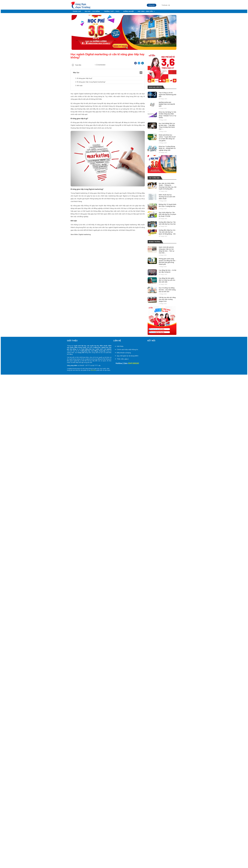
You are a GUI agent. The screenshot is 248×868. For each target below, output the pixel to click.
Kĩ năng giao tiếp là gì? (85, 78)
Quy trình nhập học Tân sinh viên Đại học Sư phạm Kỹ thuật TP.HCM (167, 214)
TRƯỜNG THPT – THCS (112, 11)
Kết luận (80, 86)
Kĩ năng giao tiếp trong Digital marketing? (91, 82)
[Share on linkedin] (143, 63)
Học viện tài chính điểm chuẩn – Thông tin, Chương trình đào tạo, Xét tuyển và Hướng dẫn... (168, 186)
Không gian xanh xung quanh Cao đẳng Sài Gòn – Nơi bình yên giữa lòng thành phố (168, 261)
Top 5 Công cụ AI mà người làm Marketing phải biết (168, 94)
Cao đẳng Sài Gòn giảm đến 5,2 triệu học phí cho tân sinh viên (167, 280)
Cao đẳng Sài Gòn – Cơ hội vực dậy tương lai (168, 271)
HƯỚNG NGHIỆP (128, 11)
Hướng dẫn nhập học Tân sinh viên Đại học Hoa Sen (167, 223)
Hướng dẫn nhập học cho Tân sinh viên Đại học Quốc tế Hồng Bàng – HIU (167, 232)
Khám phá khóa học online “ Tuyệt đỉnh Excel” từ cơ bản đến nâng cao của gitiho (167, 138)
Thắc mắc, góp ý (123, 359)
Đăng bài (152, 5)
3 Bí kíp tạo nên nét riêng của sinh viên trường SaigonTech (167, 299)
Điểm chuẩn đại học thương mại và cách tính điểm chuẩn (167, 197)
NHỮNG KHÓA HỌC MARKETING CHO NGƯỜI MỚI (167, 104)
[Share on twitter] (139, 63)
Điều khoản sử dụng (124, 353)
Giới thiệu (120, 346)
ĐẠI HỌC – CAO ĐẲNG (92, 11)
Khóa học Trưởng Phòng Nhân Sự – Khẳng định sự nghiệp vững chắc (167, 148)
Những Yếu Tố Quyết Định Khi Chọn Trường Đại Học (168, 205)
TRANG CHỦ (77, 11)
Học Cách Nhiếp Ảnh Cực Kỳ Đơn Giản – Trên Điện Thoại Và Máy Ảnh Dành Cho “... (167, 126)
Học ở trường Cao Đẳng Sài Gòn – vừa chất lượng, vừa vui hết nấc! (167, 290)
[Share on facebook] (135, 63)
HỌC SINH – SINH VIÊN (146, 11)
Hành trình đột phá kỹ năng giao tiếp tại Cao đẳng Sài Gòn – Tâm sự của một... (167, 250)
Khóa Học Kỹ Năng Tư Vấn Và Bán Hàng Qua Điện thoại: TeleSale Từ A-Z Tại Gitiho (167, 115)
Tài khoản (166, 5)
